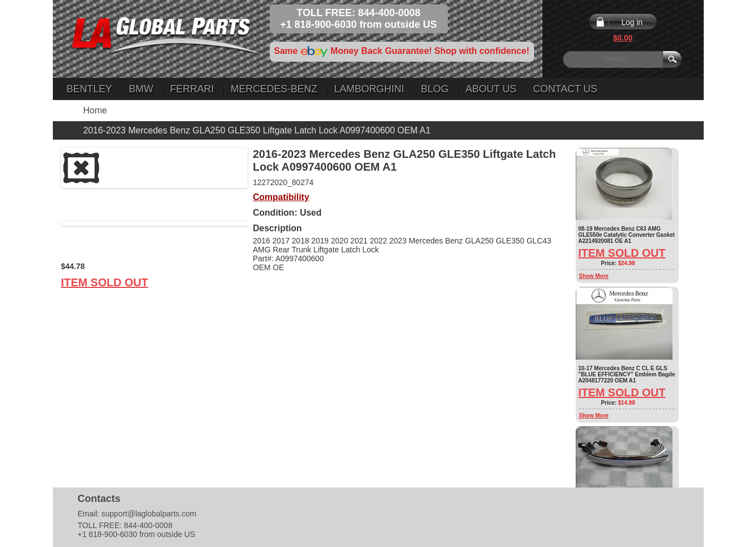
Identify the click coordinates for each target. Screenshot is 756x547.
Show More (594, 276)
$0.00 (623, 38)
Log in (632, 22)
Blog (435, 89)
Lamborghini (369, 89)
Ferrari (192, 89)
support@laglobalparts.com (149, 514)
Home (95, 110)
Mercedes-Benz (274, 89)
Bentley (90, 89)
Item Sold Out (105, 282)
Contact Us (565, 89)
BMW (141, 89)
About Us (491, 89)
